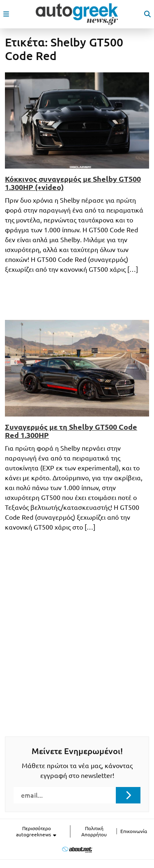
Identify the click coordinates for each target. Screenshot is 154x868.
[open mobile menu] (6, 14)
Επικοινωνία (134, 831)
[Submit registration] (128, 795)
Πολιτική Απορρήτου (94, 831)
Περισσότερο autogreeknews (37, 832)
